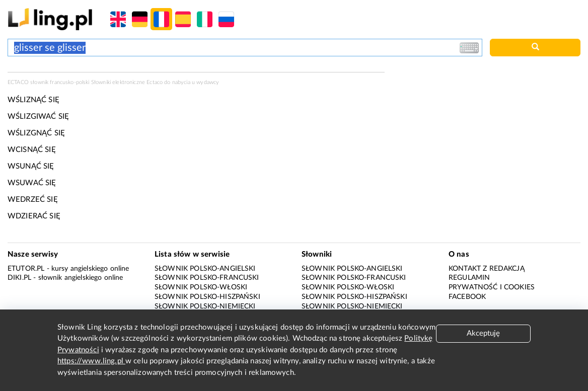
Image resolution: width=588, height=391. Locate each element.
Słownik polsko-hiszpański (207, 297)
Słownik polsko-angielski (205, 269)
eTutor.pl (26, 269)
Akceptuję (483, 333)
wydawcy (208, 82)
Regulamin (469, 278)
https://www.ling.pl (91, 361)
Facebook (467, 297)
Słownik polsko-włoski (201, 287)
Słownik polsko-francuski (207, 278)
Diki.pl (19, 278)
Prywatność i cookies (492, 287)
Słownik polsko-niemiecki (205, 306)
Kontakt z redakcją (487, 269)
